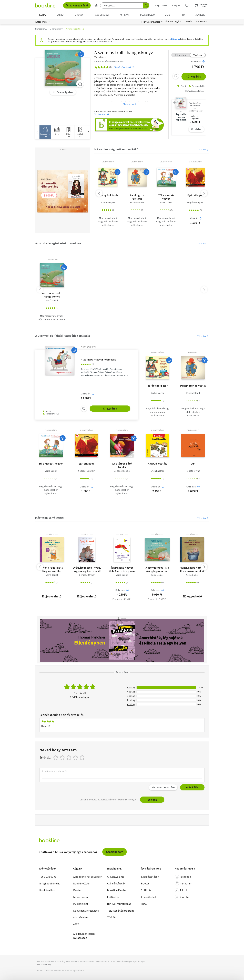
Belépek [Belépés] (176, 6)
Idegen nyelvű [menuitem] (147, 15)
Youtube (182, 897)
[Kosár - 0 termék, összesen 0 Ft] (201, 5)
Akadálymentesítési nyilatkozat (85, 936)
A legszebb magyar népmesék (98, 359)
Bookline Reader (117, 890)
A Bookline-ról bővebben (88, 877)
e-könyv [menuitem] (79, 15)
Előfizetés (202, 22)
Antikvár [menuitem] (125, 15)
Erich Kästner (157, 471)
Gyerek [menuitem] (60, 15)
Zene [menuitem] (168, 15)
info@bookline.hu (50, 883)
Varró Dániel (166, 203)
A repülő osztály (157, 464)
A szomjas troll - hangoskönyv (52, 295)
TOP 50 (111, 917)
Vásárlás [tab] (198, 55)
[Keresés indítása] (146, 5)
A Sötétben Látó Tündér (122, 465)
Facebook (183, 877)
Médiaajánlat (81, 904)
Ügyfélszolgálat (174, 22)
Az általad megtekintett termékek (58, 243)
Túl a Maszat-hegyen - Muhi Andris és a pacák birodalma (122, 569)
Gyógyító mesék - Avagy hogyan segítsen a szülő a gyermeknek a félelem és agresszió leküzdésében (87, 569)
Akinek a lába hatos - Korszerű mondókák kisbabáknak (192, 569)
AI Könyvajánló (77, 5)
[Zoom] (80, 84)
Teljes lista (203, 150)
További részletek (102, 114)
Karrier (77, 890)
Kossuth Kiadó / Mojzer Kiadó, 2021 (109, 61)
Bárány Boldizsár (108, 195)
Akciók (189, 22)
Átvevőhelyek (149, 897)
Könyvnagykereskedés (86, 911)
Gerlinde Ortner (87, 575)
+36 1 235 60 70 (48, 877)
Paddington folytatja (137, 197)
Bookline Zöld (81, 883)
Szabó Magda (108, 203)
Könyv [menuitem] (43, 15)
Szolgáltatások (150, 877)
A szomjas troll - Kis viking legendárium (157, 569)
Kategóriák (41, 22)
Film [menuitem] (183, 15)
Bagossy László (122, 471)
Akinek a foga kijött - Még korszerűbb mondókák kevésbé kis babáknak (52, 569)
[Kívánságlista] (187, 5)
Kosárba (194, 76)
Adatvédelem (81, 917)
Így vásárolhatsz (152, 22)
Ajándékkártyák (116, 883)
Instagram (184, 883)
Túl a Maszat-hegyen (166, 197)
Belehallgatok (63, 92)
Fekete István (193, 471)
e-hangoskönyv (108, 162)
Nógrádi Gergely (195, 203)
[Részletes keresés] (96, 5)
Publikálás (192, 787)
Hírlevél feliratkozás (119, 904)
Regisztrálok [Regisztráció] (161, 6)
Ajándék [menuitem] (200, 15)
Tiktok (181, 890)
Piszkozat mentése (163, 787)
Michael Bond (137, 203)
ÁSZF (76, 924)
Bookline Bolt (47, 890)
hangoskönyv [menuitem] (102, 15)
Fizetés (145, 883)
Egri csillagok (195, 195)
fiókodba (175, 39)
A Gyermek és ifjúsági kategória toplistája (63, 336)
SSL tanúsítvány (44, 965)
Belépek (152, 800)
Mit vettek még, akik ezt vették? (116, 149)
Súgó (144, 904)
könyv (52, 534)
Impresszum (80, 897)
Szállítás (146, 890)
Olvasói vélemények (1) (124, 67)
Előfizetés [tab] (181, 55)
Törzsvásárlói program (120, 911)
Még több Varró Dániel (50, 518)
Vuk (193, 464)
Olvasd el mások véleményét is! (129, 102)
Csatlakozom (115, 852)
